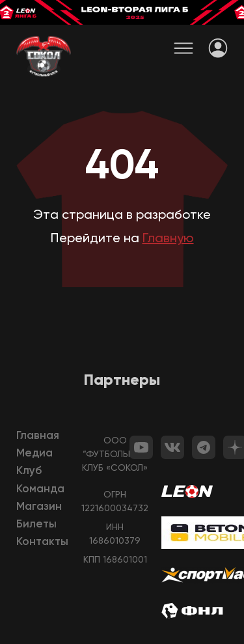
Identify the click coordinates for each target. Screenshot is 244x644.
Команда (40, 489)
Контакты (42, 542)
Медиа (34, 454)
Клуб (29, 471)
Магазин (39, 507)
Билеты (36, 525)
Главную (168, 239)
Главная (38, 436)
